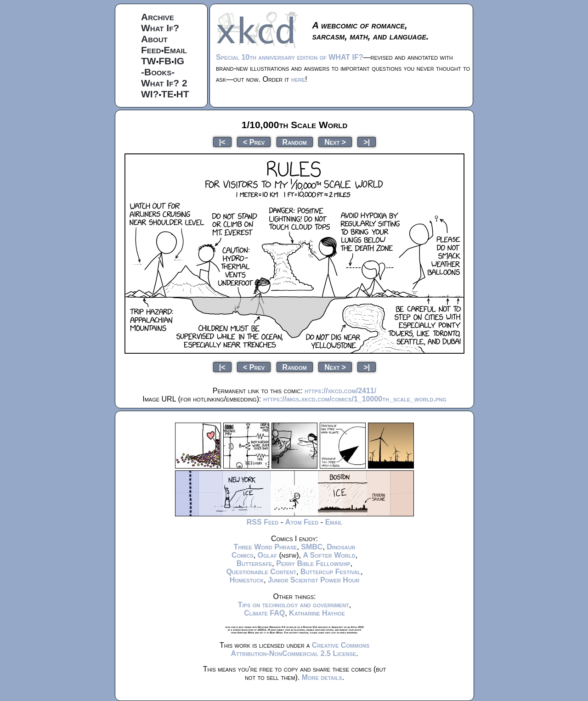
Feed (151, 50)
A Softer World (329, 555)
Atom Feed (302, 522)
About (154, 39)
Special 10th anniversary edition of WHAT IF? (289, 57)
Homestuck (247, 580)
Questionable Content (261, 572)
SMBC (312, 547)
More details (322, 677)
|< (222, 142)
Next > (335, 142)
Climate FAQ (264, 613)
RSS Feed (263, 522)
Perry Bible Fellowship (313, 563)
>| (367, 142)
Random (295, 142)
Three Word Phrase (265, 547)
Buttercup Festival (331, 572)
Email (175, 50)
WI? (150, 94)
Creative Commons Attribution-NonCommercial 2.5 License (300, 649)
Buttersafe (254, 563)
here (298, 79)
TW (149, 61)
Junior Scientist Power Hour (314, 580)
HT (183, 94)
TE (167, 94)
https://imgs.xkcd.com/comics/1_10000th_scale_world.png (355, 399)
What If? (160, 28)
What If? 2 (164, 83)
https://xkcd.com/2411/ (340, 391)
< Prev (254, 142)
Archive (158, 17)
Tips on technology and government (294, 605)
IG (179, 61)
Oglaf (267, 555)
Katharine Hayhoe (317, 613)
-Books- (158, 72)
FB (165, 61)
